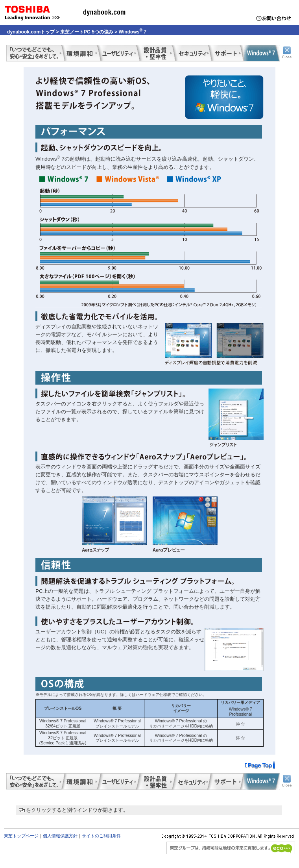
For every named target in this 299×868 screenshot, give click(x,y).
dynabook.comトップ (31, 32)
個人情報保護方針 (60, 836)
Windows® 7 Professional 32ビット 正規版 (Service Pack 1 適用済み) (63, 738)
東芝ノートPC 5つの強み (87, 32)
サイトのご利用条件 (101, 836)
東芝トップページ (21, 836)
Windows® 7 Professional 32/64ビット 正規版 (63, 724)
